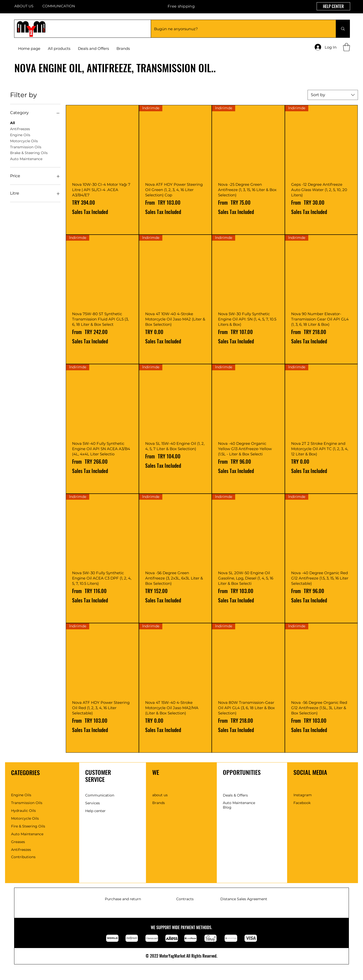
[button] (123, 49)
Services (93, 803)
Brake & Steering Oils (29, 153)
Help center (95, 811)
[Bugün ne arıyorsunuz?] (240, 29)
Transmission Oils (26, 147)
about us (160, 795)
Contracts (185, 899)
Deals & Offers (235, 795)
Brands (159, 803)
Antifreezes (20, 129)
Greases (18, 842)
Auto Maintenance (26, 159)
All (12, 123)
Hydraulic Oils (23, 811)
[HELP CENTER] (333, 6)
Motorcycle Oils (24, 141)
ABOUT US (24, 6)
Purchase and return (123, 899)
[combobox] (333, 95)
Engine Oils (20, 135)
